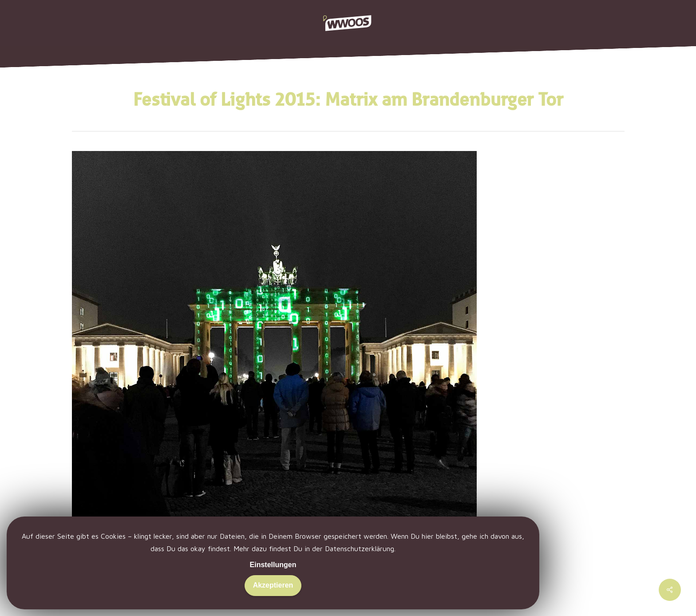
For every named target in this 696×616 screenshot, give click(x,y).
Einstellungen (273, 565)
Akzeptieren (273, 585)
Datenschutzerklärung (360, 548)
